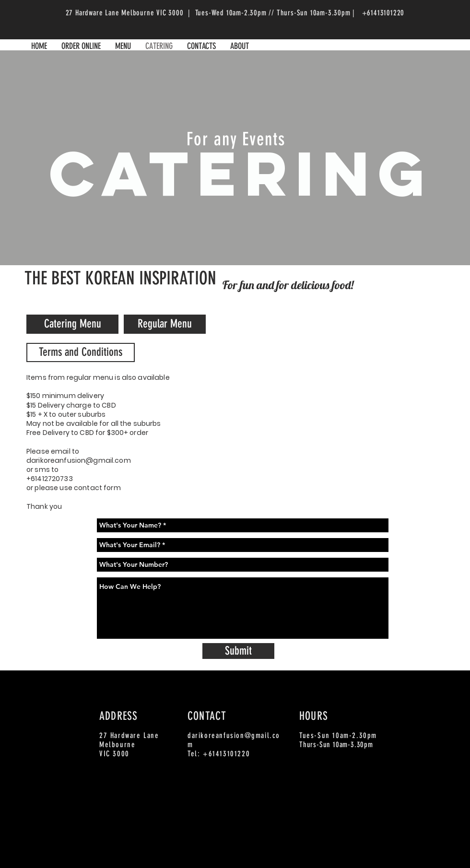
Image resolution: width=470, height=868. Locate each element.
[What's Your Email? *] (243, 545)
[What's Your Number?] (243, 565)
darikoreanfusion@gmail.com (79, 460)
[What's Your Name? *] (243, 525)
